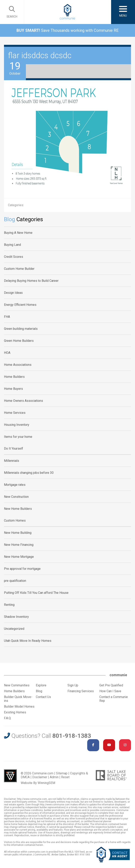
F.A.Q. (8, 718)
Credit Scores (14, 257)
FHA (7, 317)
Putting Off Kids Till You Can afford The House (36, 593)
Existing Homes (15, 712)
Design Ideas (13, 293)
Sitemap (62, 773)
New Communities (17, 685)
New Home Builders (18, 509)
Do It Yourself (14, 448)
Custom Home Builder (19, 269)
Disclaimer (40, 777)
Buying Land (12, 245)
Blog (39, 691)
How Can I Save (110, 691)
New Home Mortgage (19, 557)
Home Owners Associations (23, 401)
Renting (9, 605)
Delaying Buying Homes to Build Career (31, 281)
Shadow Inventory (16, 617)
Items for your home (18, 437)
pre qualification (15, 581)
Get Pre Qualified (111, 685)
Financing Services (81, 691)
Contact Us (43, 697)
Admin (54, 777)
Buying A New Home (18, 233)
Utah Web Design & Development (10, 776)
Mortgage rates (15, 485)
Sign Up (73, 685)
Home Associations (18, 365)
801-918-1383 (72, 736)
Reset (65, 777)
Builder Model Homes (19, 706)
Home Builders (14, 377)
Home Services (15, 413)
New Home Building (18, 533)
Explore (41, 685)
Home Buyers (13, 389)
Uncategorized (14, 629)
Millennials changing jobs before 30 (29, 473)
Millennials (12, 461)
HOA (7, 353)
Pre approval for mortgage (22, 569)
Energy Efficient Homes (20, 305)
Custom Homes (15, 520)
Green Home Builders (19, 341)
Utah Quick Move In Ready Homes (28, 641)
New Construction (16, 497)
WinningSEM (46, 783)
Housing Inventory (17, 425)
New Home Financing (19, 545)
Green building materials (21, 329)
